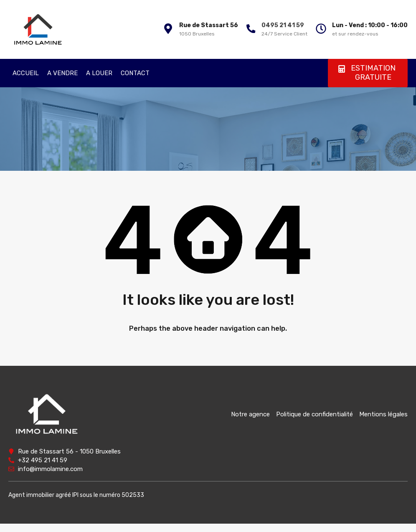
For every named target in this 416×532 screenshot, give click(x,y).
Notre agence (250, 414)
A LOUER (99, 73)
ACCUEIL (26, 73)
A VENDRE (62, 73)
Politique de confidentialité (315, 414)
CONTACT (135, 73)
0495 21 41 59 (282, 25)
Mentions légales (383, 414)
